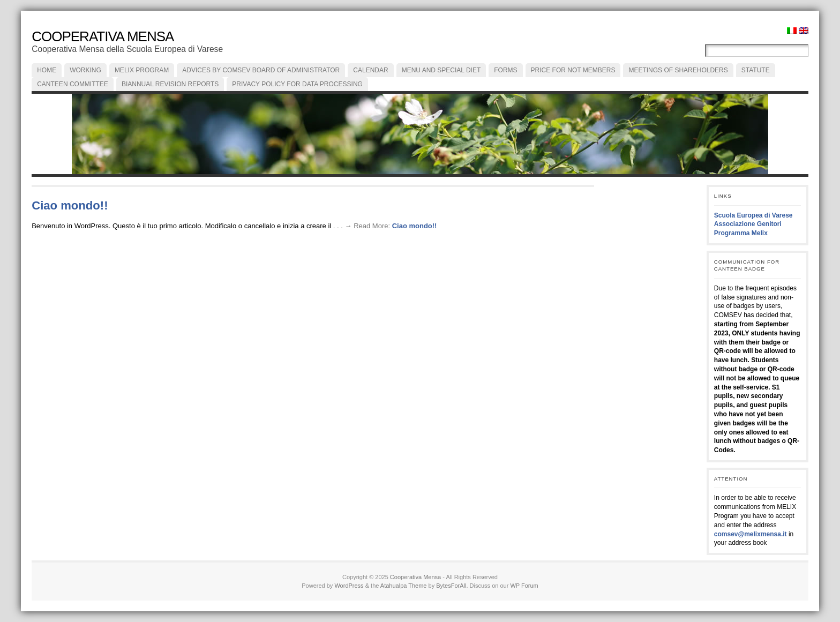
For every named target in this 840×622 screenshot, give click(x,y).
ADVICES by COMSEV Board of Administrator (261, 70)
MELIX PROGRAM (142, 70)
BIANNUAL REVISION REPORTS (170, 84)
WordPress (349, 586)
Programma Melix (741, 233)
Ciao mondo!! (70, 205)
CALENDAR (370, 70)
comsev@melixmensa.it (751, 534)
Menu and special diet (441, 70)
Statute (756, 70)
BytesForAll (451, 586)
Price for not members (573, 70)
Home (47, 70)
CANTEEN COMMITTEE (73, 84)
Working (85, 70)
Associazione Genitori (748, 224)
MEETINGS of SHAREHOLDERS (678, 70)
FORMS (505, 70)
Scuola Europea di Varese (753, 215)
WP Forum (524, 586)
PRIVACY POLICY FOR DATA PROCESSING (297, 84)
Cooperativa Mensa (103, 36)
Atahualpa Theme (404, 586)
